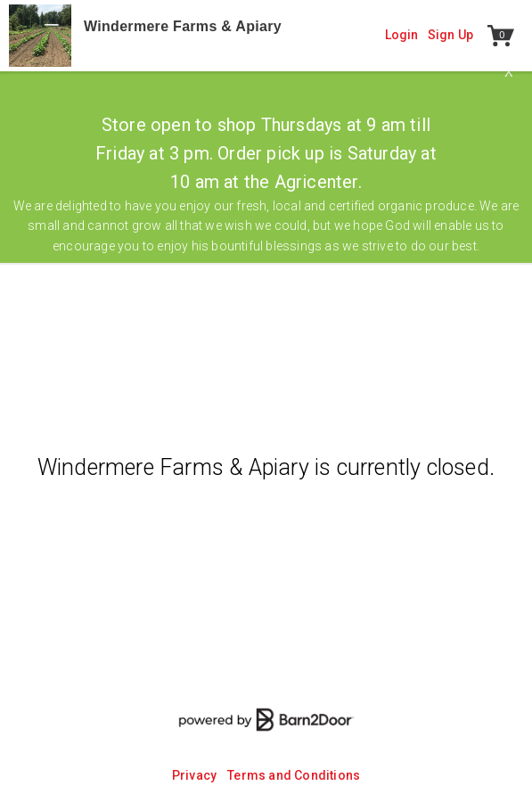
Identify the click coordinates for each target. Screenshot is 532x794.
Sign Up (450, 35)
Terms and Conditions (294, 775)
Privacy (194, 775)
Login (402, 35)
